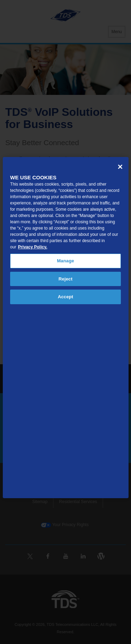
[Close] (120, 167)
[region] (66, 328)
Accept (65, 297)
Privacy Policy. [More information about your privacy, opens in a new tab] (32, 247)
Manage (65, 261)
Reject (66, 279)
